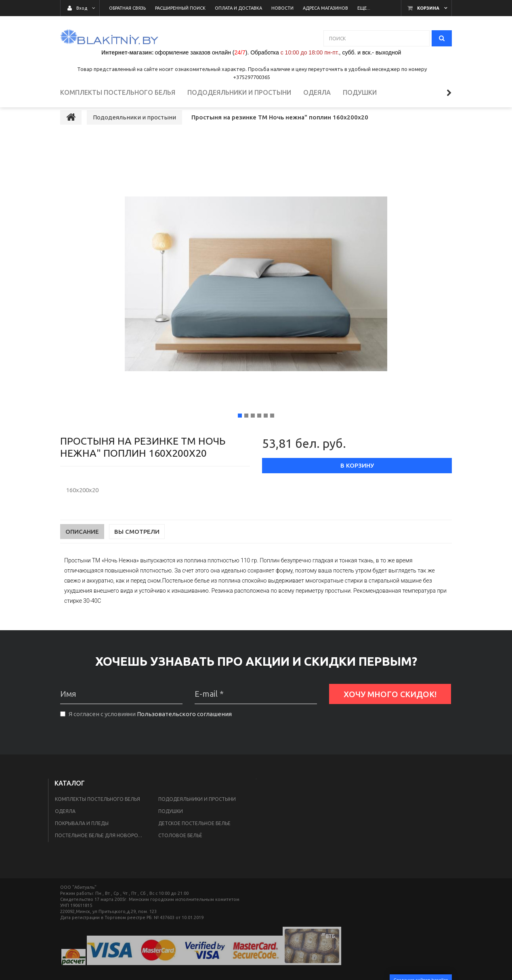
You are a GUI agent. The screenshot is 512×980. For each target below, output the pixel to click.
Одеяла (65, 826)
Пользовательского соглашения (184, 729)
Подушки (171, 826)
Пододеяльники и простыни (197, 814)
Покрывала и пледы (82, 838)
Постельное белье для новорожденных (102, 850)
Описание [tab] (82, 547)
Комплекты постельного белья (98, 814)
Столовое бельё (180, 850)
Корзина (428, 8)
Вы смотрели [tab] (137, 547)
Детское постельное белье (194, 838)
